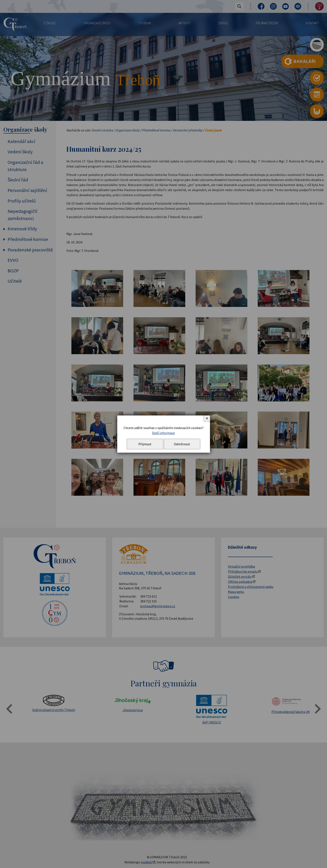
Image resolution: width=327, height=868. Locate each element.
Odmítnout (182, 444)
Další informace (163, 433)
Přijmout (145, 444)
